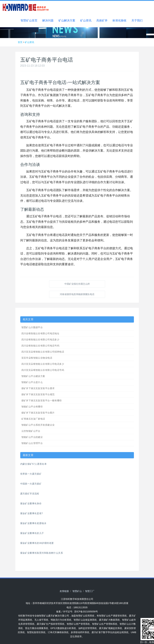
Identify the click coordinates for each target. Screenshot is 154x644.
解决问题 (48, 21)
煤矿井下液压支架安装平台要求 (38, 388)
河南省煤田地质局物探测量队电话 (77, 294)
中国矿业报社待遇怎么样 (77, 284)
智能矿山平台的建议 (32, 437)
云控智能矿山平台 (31, 431)
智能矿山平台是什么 (32, 382)
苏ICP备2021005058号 (86, 612)
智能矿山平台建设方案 (33, 376)
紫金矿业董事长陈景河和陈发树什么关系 (42, 553)
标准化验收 (119, 21)
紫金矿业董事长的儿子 (32, 533)
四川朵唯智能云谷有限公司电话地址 (40, 333)
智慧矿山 (77, 591)
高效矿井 (102, 21)
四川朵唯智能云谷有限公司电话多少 (40, 340)
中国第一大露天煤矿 (31, 484)
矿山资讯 (86, 21)
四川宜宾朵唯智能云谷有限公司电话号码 (43, 370)
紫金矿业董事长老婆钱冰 (33, 523)
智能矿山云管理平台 (32, 443)
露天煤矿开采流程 (30, 494)
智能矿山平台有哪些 (32, 407)
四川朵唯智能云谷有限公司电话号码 (40, 346)
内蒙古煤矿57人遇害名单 (34, 464)
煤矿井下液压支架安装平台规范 (38, 394)
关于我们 (137, 21)
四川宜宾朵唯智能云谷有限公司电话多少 (43, 364)
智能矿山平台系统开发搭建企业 (38, 425)
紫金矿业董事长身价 (31, 503)
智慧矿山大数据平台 (32, 327)
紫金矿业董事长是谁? (32, 513)
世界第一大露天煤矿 (31, 474)
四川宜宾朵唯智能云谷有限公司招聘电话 (43, 352)
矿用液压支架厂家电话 (33, 419)
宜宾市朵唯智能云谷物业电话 (37, 358)
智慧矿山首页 (29, 21)
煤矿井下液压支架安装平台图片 (38, 413)
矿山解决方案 (67, 21)
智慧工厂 (90, 591)
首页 (20, 42)
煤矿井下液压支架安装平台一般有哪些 (42, 401)
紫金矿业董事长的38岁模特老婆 (37, 543)
